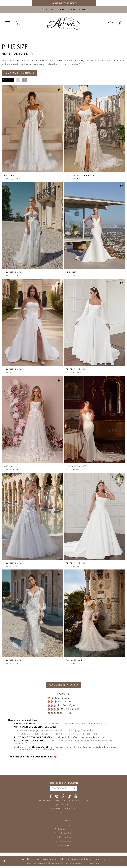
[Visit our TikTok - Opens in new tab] (69, 798)
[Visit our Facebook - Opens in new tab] (51, 798)
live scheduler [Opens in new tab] (83, 742)
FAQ (64, 814)
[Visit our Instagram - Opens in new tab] (57, 798)
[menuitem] (8, 23)
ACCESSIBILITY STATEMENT (64, 810)
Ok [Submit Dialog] (122, 863)
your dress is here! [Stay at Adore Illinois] (64, 3)
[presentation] (32, 129)
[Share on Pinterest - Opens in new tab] (59, 90)
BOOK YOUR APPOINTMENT (21, 73)
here (97, 865)
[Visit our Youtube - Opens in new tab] (76, 798)
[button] (8, 23)
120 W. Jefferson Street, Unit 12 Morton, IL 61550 (64, 802)
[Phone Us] (18, 23)
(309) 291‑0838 (64, 806)
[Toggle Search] (120, 23)
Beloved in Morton (93, 748)
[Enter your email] (64, 790)
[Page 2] (65, 676)
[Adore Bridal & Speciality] (64, 23)
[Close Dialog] (5, 863)
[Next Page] (69, 676)
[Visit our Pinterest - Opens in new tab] (63, 798)
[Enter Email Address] (74, 790)
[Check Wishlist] (110, 23)
